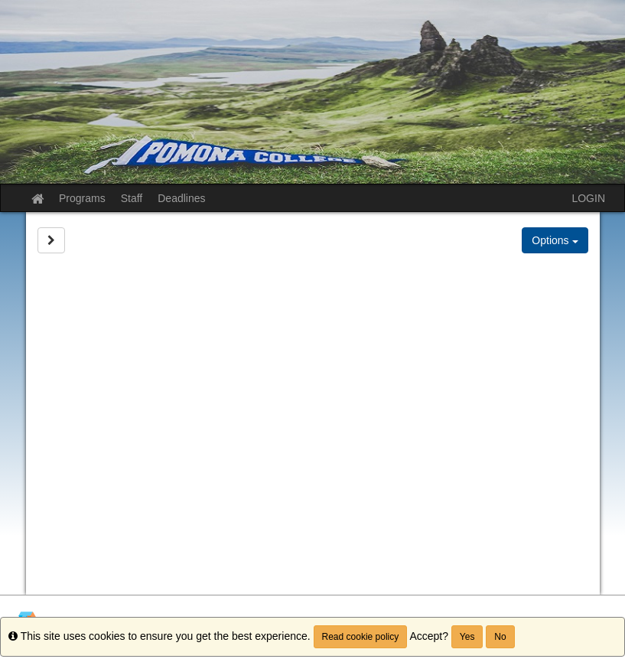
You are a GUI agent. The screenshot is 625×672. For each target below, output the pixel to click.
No (500, 637)
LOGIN (588, 198)
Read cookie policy (361, 637)
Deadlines (181, 198)
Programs (82, 198)
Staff (132, 198)
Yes (467, 637)
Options (555, 240)
